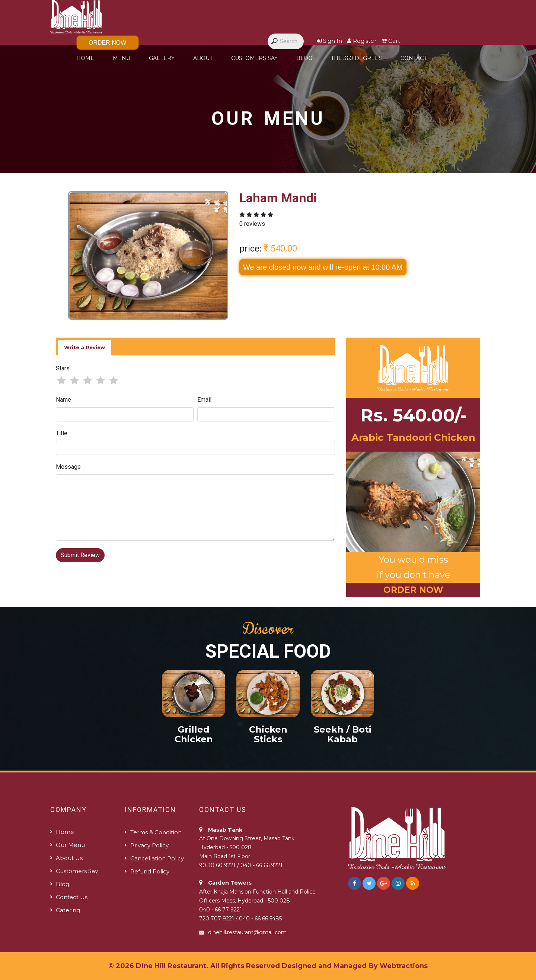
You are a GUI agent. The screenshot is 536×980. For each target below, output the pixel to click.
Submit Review (80, 555)
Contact (414, 58)
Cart (391, 41)
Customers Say (254, 58)
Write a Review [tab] (84, 347)
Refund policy (150, 871)
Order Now (107, 43)
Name (63, 400)
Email (204, 400)
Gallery (162, 58)
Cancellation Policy (157, 858)
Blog (304, 58)
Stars (63, 368)
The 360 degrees (356, 58)
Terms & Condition (156, 832)
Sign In (329, 41)
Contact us (72, 897)
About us (69, 858)
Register (362, 41)
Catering (68, 910)
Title (62, 433)
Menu (122, 58)
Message (68, 467)
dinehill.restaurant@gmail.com (247, 932)
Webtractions (404, 966)
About (203, 58)
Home (85, 58)
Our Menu (70, 845)
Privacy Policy (149, 845)
